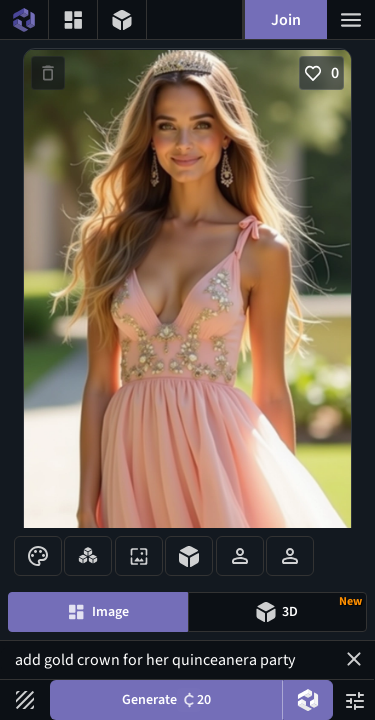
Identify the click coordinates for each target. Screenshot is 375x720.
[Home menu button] (24, 19)
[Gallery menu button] (73, 19)
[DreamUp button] (308, 700)
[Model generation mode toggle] (278, 612)
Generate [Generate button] (166, 700)
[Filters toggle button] (25, 700)
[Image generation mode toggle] (98, 612)
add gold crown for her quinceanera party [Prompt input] (187, 660)
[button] (354, 659)
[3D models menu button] (122, 19)
